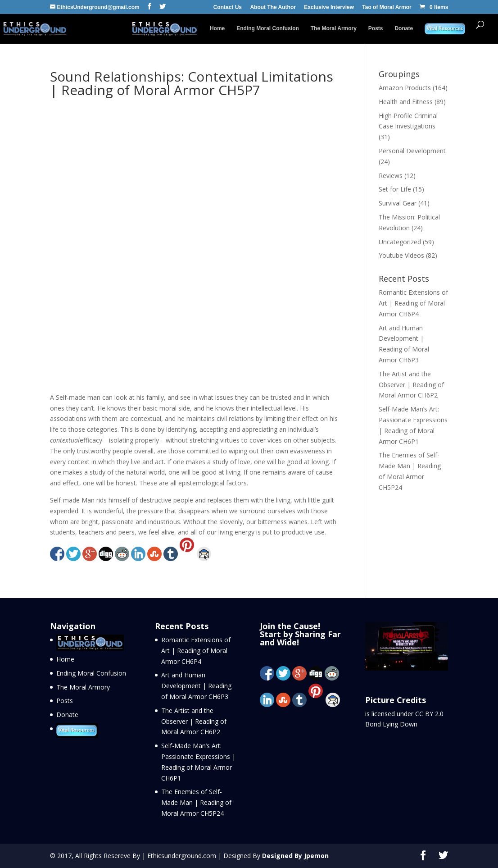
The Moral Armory (334, 28)
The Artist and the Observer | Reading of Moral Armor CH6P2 (411, 385)
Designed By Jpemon (295, 856)
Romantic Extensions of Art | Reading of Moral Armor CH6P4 (413, 303)
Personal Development (412, 151)
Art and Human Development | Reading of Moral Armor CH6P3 (196, 686)
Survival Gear (398, 203)
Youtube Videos (401, 255)
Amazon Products (405, 88)
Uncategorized (400, 242)
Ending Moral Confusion (268, 28)
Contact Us (228, 7)
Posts (376, 28)
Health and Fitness (406, 102)
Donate (404, 28)
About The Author (273, 7)
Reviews (391, 176)
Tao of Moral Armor (387, 7)
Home (217, 28)
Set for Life (395, 189)
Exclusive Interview (329, 7)
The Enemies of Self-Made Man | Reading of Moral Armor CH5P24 (196, 802)
